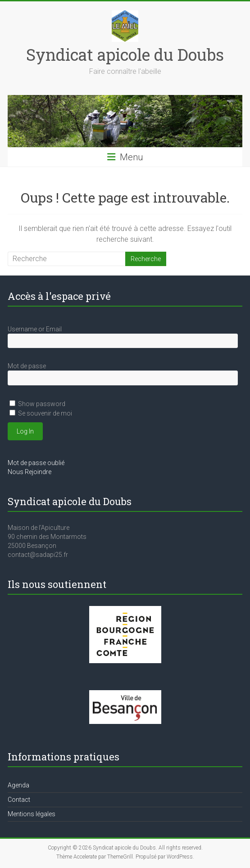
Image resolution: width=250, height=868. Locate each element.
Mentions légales (32, 814)
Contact (19, 800)
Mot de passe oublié (36, 463)
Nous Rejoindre (30, 472)
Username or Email (35, 329)
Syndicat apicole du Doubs (125, 54)
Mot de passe (27, 366)
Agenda (18, 785)
